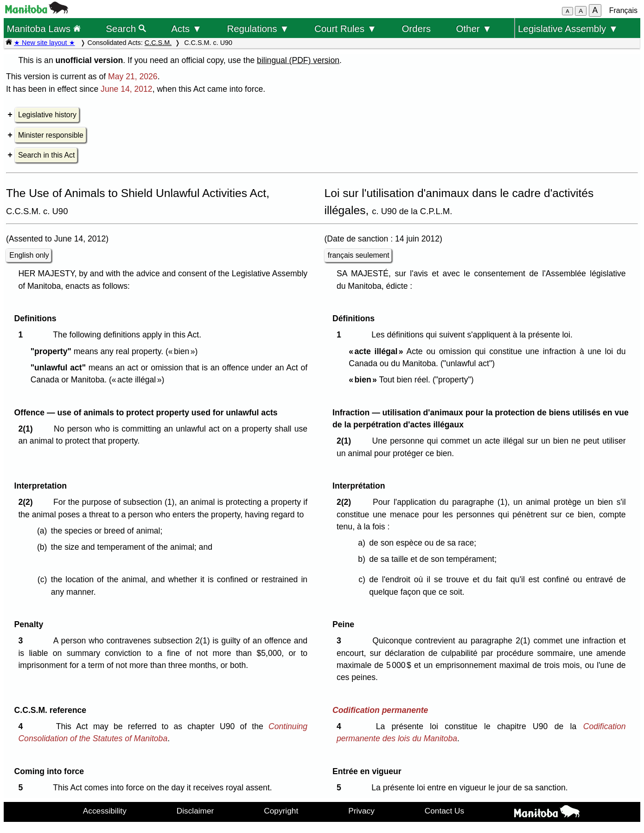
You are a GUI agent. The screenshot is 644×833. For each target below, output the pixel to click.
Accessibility (105, 811)
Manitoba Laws (43, 29)
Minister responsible (51, 135)
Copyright (281, 811)
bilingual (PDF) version (298, 60)
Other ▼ (474, 29)
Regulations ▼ (258, 29)
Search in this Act (46, 155)
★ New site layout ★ (45, 43)
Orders (416, 29)
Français (623, 10)
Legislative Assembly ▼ (568, 29)
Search (126, 29)
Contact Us (444, 811)
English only (29, 255)
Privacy (361, 811)
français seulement (359, 255)
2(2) (28, 502)
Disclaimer (195, 811)
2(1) (28, 429)
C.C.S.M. (158, 43)
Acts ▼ (186, 29)
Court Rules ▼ (345, 29)
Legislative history (47, 115)
